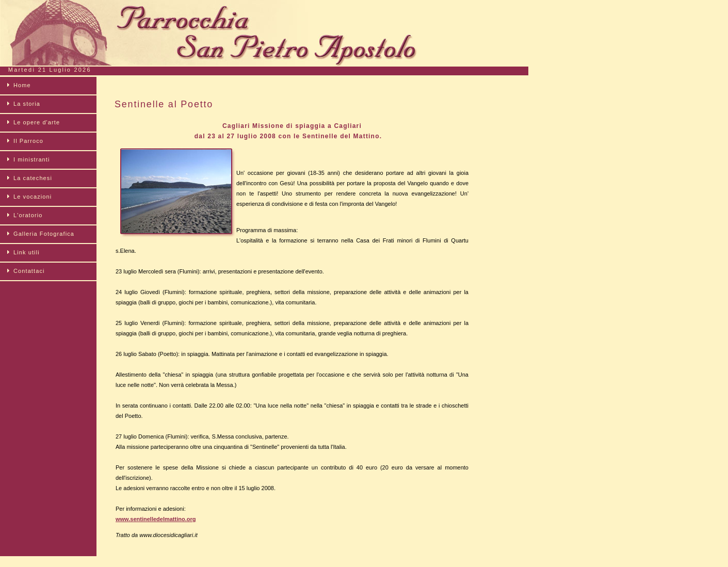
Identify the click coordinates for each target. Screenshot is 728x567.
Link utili (27, 252)
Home (22, 85)
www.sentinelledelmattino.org (156, 519)
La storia (27, 104)
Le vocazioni (33, 197)
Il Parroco (28, 141)
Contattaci (29, 271)
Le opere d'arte (37, 122)
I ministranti (32, 159)
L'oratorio (28, 215)
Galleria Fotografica (44, 234)
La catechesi (33, 178)
